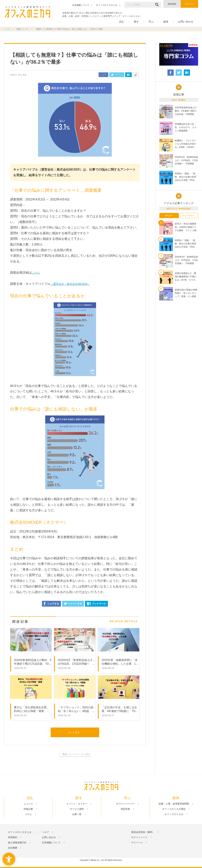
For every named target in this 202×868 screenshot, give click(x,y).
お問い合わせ (186, 22)
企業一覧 (77, 814)
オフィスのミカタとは (20, 832)
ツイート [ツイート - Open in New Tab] (117, 75)
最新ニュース (23, 29)
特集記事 (28, 809)
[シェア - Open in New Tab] (171, 73)
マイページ (137, 843)
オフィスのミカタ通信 (174, 809)
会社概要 (13, 848)
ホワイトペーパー (125, 804)
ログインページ (139, 837)
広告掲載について (51, 843)
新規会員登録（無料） (143, 832)
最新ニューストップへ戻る (76, 754)
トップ (7, 29)
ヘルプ (45, 832)
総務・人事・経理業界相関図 (174, 804)
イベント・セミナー (77, 804)
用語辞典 (125, 809)
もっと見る (74, 732)
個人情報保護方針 (17, 843)
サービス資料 (77, 809)
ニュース (28, 804)
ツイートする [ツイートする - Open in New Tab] (73, 604)
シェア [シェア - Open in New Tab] (103, 75)
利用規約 (13, 837)
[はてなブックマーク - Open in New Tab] (128, 75)
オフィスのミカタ (174, 814)
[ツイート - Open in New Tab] (179, 73)
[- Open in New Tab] (179, 54)
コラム (28, 814)
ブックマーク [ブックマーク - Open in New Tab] (96, 604)
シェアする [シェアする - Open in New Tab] (51, 604)
